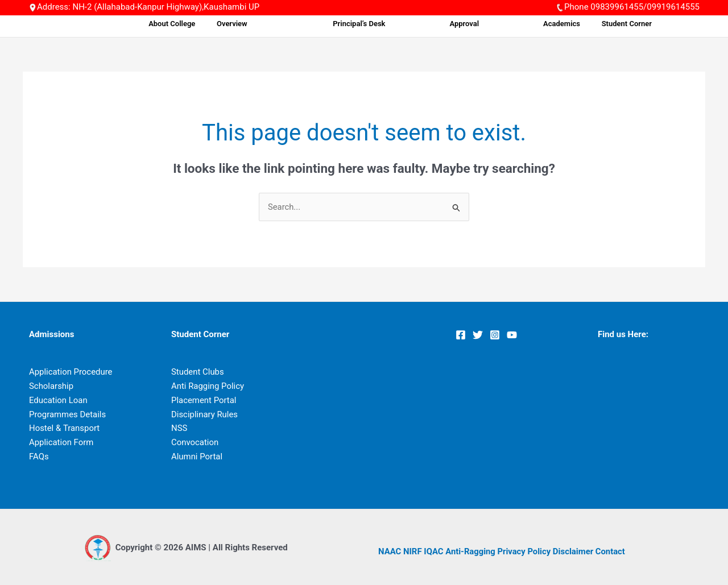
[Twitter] (478, 335)
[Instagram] (495, 335)
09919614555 (673, 7)
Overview (321, 24)
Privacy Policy (526, 551)
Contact (613, 551)
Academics (585, 24)
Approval (507, 24)
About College (268, 24)
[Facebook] (461, 335)
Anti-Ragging (471, 551)
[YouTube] (512, 335)
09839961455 (617, 7)
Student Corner (643, 24)
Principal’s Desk (422, 24)
